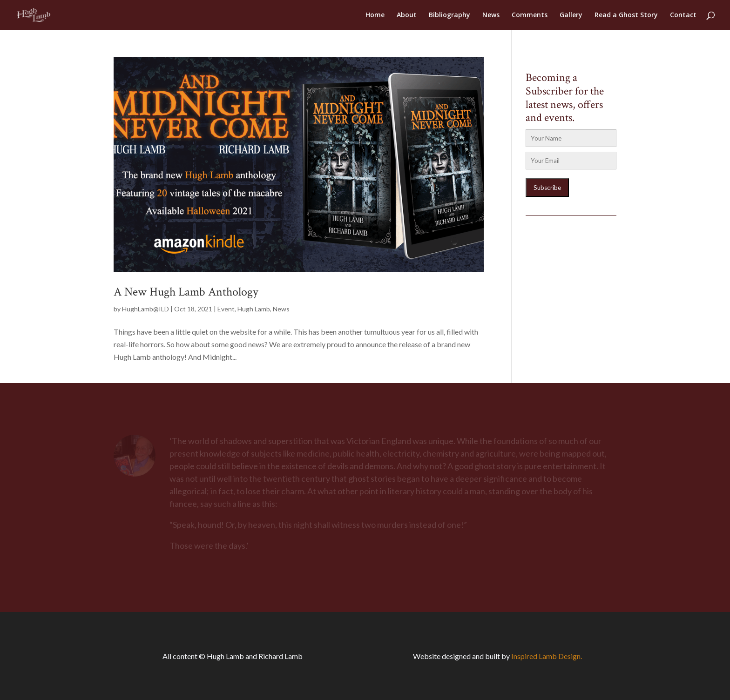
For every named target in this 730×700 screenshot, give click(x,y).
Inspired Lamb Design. (547, 656)
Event (226, 309)
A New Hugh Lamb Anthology (186, 292)
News (491, 15)
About (407, 15)
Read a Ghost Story (626, 15)
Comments (530, 15)
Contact (683, 15)
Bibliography (449, 15)
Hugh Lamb (254, 309)
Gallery (571, 15)
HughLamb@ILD (145, 309)
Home (375, 15)
